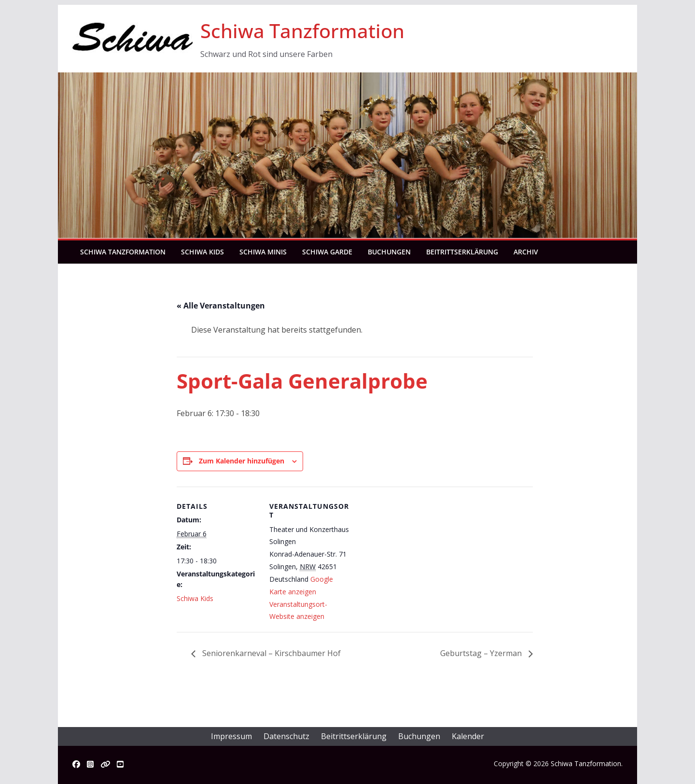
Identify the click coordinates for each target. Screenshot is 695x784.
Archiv (526, 252)
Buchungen (389, 252)
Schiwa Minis (263, 252)
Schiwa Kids (202, 252)
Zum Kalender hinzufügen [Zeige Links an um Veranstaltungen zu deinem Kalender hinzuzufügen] (242, 461)
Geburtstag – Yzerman (482, 653)
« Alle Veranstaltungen (221, 306)
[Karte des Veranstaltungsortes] (413, 553)
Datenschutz (286, 736)
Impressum (231, 736)
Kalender (468, 736)
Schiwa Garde (327, 252)
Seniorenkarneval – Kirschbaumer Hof (271, 653)
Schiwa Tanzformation (302, 31)
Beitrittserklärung (462, 252)
